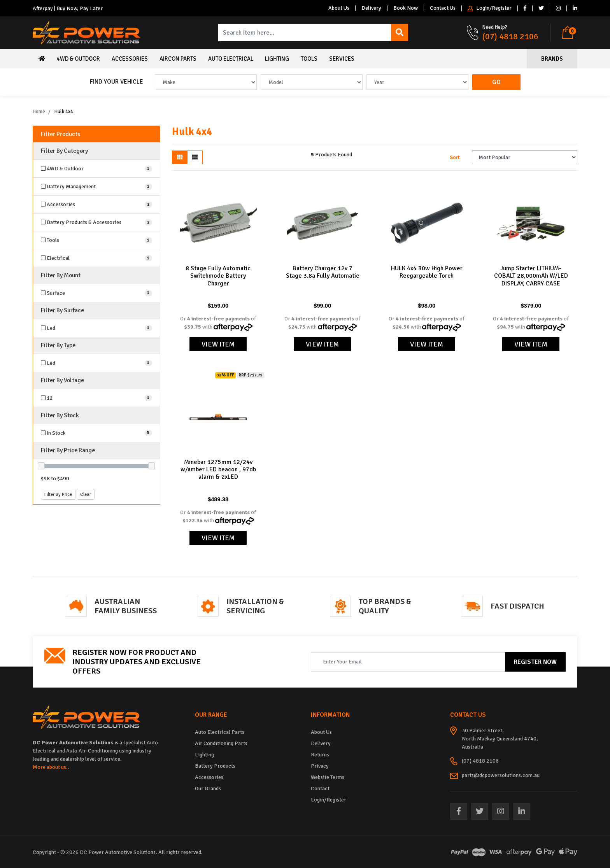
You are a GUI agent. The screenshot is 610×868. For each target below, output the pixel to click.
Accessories (130, 59)
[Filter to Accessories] (96, 204)
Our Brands (208, 788)
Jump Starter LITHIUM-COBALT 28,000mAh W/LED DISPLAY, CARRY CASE (531, 276)
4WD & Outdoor (78, 59)
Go (496, 82)
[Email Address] (408, 662)
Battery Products (215, 766)
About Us (339, 8)
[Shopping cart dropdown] (570, 33)
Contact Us (443, 8)
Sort (455, 157)
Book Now (406, 8)
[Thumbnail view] (180, 157)
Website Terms (328, 777)
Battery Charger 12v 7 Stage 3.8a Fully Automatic (323, 272)
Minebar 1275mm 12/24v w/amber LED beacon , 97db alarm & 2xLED (218, 469)
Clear (86, 494)
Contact (320, 788)
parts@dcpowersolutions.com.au (501, 775)
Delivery (371, 8)
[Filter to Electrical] (96, 258)
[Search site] (400, 33)
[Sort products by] (525, 157)
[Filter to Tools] (96, 240)
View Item (218, 344)
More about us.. (51, 767)
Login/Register (490, 8)
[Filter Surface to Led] (96, 328)
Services (342, 59)
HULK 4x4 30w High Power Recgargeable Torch (427, 272)
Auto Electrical (231, 59)
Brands (552, 59)
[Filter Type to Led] (96, 363)
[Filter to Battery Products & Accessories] (96, 222)
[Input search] (305, 33)
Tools (309, 59)
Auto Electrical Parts (220, 732)
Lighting (277, 59)
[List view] (195, 157)
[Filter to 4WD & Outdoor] (96, 169)
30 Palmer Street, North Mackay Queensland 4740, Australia (500, 739)
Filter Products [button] (60, 134)
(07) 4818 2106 (510, 36)
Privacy (320, 766)
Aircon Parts (178, 59)
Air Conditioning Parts (221, 743)
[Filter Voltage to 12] (96, 398)
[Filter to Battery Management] (96, 186)
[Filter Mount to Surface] (96, 293)
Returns (320, 755)
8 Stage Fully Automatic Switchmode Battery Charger (218, 276)
